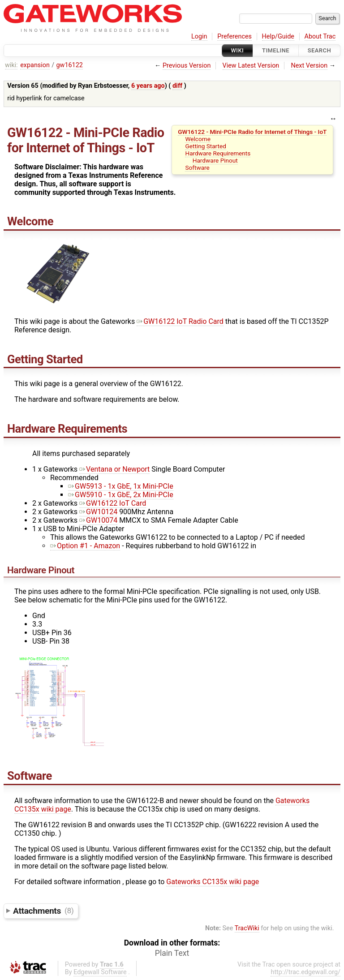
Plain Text (172, 953)
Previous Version (187, 66)
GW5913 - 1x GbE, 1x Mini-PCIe (121, 486)
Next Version (309, 66)
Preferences (234, 37)
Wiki (238, 50)
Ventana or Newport (114, 469)
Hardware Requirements (218, 153)
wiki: (11, 65)
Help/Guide (278, 37)
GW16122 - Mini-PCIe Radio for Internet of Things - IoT (252, 132)
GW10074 (98, 520)
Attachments (43, 910)
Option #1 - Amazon (85, 546)
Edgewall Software (100, 972)
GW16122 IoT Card (113, 503)
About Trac (320, 37)
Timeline (276, 50)
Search (319, 50)
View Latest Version (251, 66)
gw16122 (70, 65)
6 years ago (148, 86)
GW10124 (98, 512)
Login (199, 37)
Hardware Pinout (215, 160)
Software (197, 168)
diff (177, 86)
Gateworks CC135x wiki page (213, 882)
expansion (35, 65)
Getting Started (205, 146)
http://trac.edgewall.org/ (305, 972)
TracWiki (247, 928)
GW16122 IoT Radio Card (180, 321)
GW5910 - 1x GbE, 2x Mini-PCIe (121, 495)
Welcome (198, 139)
